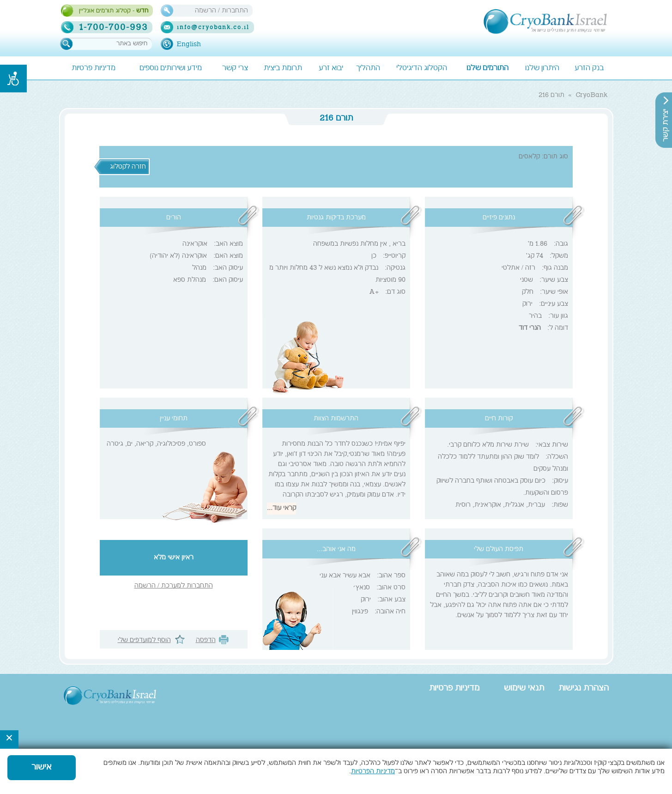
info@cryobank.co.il (213, 28)
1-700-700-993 (114, 27)
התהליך (368, 69)
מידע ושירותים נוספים (171, 69)
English (189, 44)
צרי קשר (235, 69)
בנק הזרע (589, 69)
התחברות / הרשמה (221, 11)
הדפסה (206, 641)
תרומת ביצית (283, 69)
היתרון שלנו (542, 69)
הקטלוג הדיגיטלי (422, 69)
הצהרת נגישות (584, 689)
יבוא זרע (331, 69)
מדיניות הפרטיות (373, 772)
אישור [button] (42, 768)
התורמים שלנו (487, 69)
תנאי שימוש (524, 689)
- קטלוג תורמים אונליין (114, 11)
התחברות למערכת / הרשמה (174, 586)
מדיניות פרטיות (94, 69)
